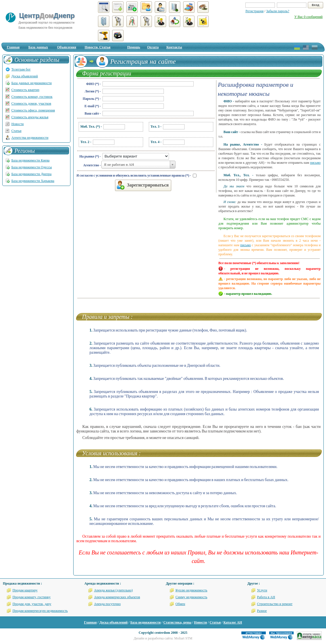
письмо (315, 163)
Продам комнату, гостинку (32, 597)
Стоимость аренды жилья (30, 117)
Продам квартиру (25, 590)
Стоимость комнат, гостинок (32, 97)
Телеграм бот (21, 69)
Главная (13, 47)
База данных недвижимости (32, 83)
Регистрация (254, 11)
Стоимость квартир (25, 90)
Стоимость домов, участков (31, 103)
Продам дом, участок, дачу (32, 604)
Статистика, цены (177, 622)
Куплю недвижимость (191, 590)
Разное (262, 611)
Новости (18, 124)
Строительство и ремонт (275, 604)
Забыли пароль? (278, 11)
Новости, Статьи (98, 47)
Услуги (262, 590)
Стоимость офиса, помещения (33, 110)
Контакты (174, 47)
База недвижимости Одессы (32, 167)
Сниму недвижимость (191, 597)
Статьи (16, 131)
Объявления (67, 47)
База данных (38, 47)
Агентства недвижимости (30, 138)
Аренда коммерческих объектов (117, 597)
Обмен (180, 604)
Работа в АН (266, 597)
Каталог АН (233, 622)
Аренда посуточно (107, 604)
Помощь (134, 47)
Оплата (153, 47)
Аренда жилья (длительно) (113, 590)
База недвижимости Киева (30, 160)
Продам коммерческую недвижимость (40, 611)
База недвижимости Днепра (31, 174)
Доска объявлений (25, 76)
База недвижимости (146, 622)
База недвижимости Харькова (33, 181)
